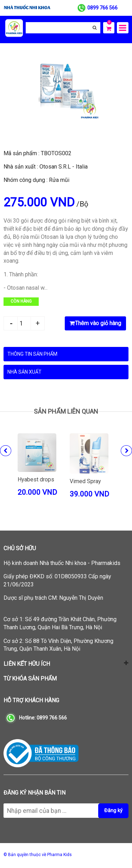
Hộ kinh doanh (62, 563)
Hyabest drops (36, 479)
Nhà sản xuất (24, 372)
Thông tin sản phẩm (32, 354)
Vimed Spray (85, 481)
